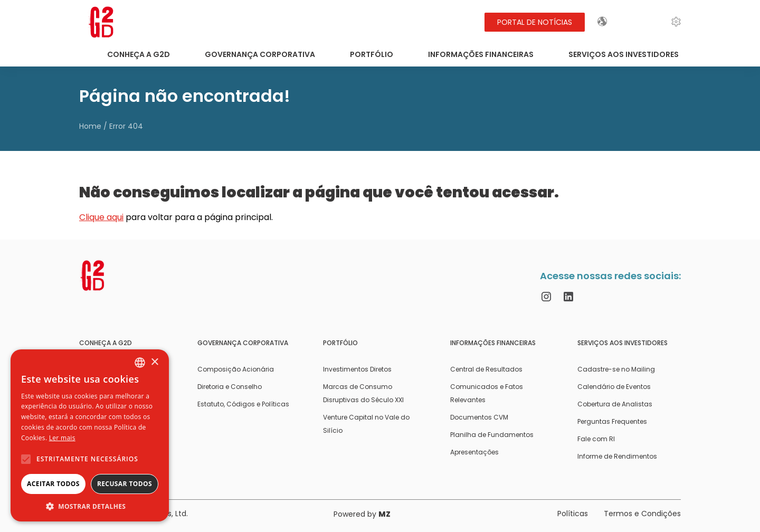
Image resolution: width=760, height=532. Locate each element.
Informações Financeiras (481, 54)
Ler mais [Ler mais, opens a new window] (62, 438)
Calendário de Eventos (614, 387)
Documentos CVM (479, 417)
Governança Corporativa (260, 54)
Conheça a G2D (139, 54)
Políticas (573, 514)
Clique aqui (101, 217)
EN (630, 22)
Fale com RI (596, 439)
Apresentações (474, 452)
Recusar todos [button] (125, 484)
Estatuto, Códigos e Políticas (243, 404)
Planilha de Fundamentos (492, 435)
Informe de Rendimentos (617, 456)
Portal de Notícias (535, 22)
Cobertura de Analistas (615, 404)
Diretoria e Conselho (230, 387)
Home (90, 126)
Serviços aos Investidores (624, 54)
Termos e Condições (642, 514)
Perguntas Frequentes (612, 421)
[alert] (90, 435)
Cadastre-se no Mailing (616, 369)
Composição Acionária (236, 369)
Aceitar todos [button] (53, 484)
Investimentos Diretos (357, 369)
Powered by (362, 514)
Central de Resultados (486, 369)
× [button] (154, 362)
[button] (90, 506)
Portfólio (372, 54)
